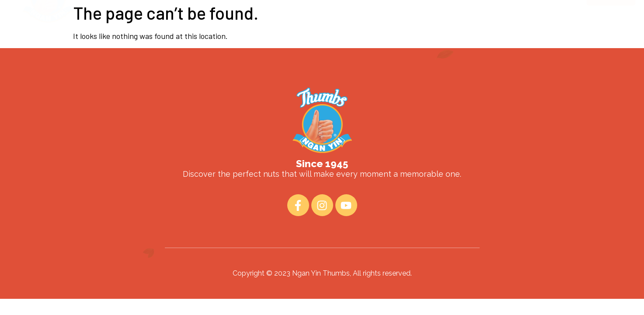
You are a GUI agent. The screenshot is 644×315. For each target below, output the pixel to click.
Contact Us (415, 29)
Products (311, 29)
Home (216, 29)
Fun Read (361, 29)
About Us (260, 29)
